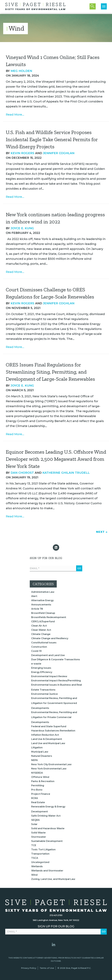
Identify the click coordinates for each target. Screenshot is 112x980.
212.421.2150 (56, 915)
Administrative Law (43, 592)
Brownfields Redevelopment (49, 617)
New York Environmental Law (49, 769)
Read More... (15, 115)
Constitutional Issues (44, 643)
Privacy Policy (29, 968)
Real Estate (38, 802)
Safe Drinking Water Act (46, 816)
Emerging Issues (41, 668)
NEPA (34, 760)
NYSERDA (37, 773)
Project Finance (41, 794)
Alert (34, 596)
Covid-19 (36, 651)
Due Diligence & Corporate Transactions (56, 659)
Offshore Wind (40, 777)
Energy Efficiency (42, 672)
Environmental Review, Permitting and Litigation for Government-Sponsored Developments (54, 703)
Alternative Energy (42, 600)
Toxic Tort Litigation (43, 850)
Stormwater (39, 837)
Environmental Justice (44, 694)
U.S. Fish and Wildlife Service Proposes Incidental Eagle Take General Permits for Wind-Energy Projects (52, 139)
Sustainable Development (47, 841)
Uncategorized (40, 862)
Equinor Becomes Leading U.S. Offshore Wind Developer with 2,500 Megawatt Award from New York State (56, 459)
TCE (34, 845)
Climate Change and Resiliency (50, 638)
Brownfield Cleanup (43, 613)
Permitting (38, 785)
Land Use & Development (47, 739)
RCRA (35, 798)
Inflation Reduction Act (45, 735)
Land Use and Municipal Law (48, 743)
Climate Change (41, 634)
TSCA (35, 858)
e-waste (36, 664)
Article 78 (37, 609)
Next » (102, 532)
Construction (39, 647)
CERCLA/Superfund (43, 621)
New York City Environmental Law (51, 764)
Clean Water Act (41, 630)
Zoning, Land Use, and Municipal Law (53, 879)
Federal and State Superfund (49, 726)
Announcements (41, 605)
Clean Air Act (39, 626)
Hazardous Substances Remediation (53, 731)
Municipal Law (40, 752)
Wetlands (37, 866)
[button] (56, 547)
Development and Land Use (48, 655)
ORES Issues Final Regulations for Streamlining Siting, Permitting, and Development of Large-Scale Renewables (50, 372)
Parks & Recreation (43, 781)
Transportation (40, 854)
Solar (34, 824)
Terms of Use (47, 968)
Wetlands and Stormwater (47, 871)
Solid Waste (38, 833)
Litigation (37, 748)
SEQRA (35, 820)
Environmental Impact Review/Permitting (56, 681)
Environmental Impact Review (49, 676)
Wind (34, 875)
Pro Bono (37, 790)
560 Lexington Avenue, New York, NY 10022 (56, 920)
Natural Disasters (42, 756)
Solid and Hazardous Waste (48, 828)
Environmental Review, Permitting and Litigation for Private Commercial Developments (54, 717)
